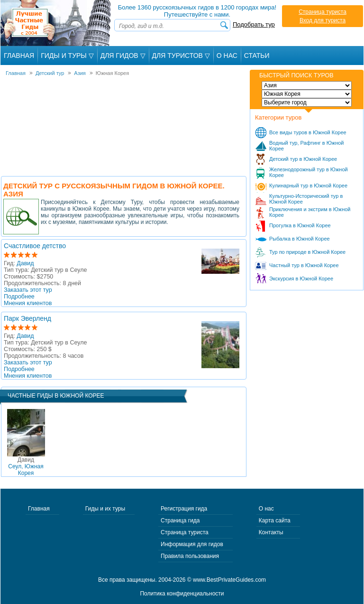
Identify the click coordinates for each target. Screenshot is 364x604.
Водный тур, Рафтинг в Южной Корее (307, 146)
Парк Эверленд (27, 318)
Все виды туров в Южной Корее (308, 132)
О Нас (227, 56)
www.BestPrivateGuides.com (229, 580)
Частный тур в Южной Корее (304, 265)
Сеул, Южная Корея (26, 466)
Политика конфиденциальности (182, 594)
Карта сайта (275, 520)
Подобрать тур (254, 24)
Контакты (271, 532)
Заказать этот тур (28, 290)
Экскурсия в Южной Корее (301, 279)
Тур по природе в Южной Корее (307, 252)
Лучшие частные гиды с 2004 (57, 23)
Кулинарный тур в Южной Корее (308, 186)
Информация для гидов (192, 544)
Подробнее (19, 297)
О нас (266, 509)
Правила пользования (190, 556)
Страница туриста (323, 12)
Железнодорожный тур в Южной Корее (309, 172)
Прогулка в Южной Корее (300, 225)
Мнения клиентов (28, 303)
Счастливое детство (35, 246)
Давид (25, 263)
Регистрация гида (184, 509)
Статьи (257, 56)
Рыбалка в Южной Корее (300, 239)
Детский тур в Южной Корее (303, 159)
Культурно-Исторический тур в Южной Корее (306, 199)
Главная (19, 56)
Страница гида (180, 520)
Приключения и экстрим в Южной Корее (310, 212)
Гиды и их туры (105, 509)
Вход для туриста (323, 20)
